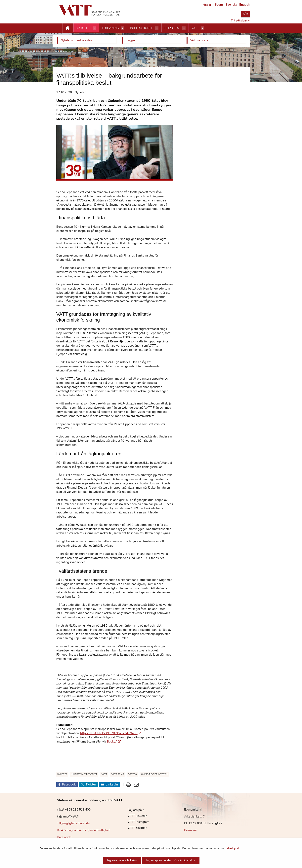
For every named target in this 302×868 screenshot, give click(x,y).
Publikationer (142, 28)
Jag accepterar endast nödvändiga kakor (171, 860)
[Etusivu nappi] (68, 28)
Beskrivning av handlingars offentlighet (83, 830)
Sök (246, 14)
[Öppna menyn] (94, 28)
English (244, 5)
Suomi (219, 5)
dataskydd (232, 848)
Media (207, 5)
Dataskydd (64, 837)
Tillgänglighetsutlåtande (73, 823)
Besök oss (191, 830)
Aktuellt (84, 28)
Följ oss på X (133, 810)
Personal (172, 28)
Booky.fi (114, 742)
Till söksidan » (240, 21)
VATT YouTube (134, 828)
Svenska (231, 5)
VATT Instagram (135, 822)
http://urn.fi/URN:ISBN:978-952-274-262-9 (111, 733)
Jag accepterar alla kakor (122, 860)
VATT (195, 28)
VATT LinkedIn (134, 816)
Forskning (110, 28)
